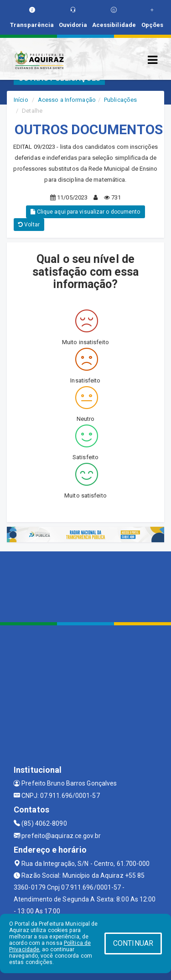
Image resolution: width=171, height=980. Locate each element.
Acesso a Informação (67, 100)
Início (21, 100)
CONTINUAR (133, 943)
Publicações (120, 100)
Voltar (29, 225)
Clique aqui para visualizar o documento (85, 212)
